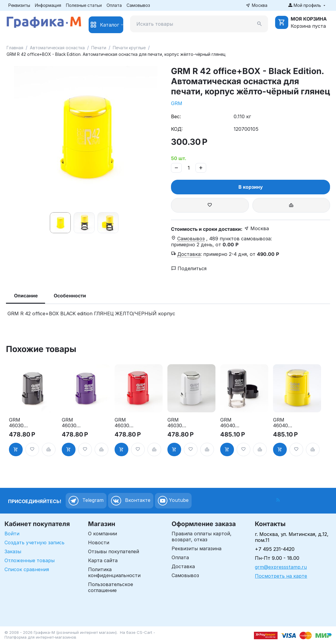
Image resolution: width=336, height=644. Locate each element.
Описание (26, 296)
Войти (12, 534)
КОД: (177, 129)
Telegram (86, 501)
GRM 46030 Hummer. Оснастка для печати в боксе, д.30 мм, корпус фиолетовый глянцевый (75, 423)
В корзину (251, 187)
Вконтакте (131, 501)
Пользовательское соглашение (111, 587)
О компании (103, 534)
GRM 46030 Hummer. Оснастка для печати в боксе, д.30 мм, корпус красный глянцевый (128, 423)
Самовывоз (138, 5)
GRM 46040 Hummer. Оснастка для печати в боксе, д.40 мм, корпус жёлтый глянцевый (286, 423)
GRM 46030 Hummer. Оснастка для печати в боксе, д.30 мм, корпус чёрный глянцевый (22, 423)
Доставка (183, 566)
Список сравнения (27, 569)
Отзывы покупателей (114, 551)
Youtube (173, 501)
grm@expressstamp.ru (281, 567)
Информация (48, 5)
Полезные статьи (84, 5)
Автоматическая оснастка (57, 48)
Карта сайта (103, 560)
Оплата (114, 5)
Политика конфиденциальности (114, 572)
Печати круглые (129, 48)
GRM (177, 103)
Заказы (13, 551)
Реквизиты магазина (196, 548)
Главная (15, 48)
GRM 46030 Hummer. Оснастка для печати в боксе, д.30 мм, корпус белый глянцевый (181, 423)
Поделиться (189, 268)
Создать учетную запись (34, 542)
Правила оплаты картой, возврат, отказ (202, 537)
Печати (99, 48)
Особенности (70, 296)
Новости (99, 542)
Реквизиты (19, 5)
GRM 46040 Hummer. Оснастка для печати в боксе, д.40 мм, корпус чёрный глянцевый (233, 423)
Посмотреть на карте (281, 576)
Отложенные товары (30, 560)
